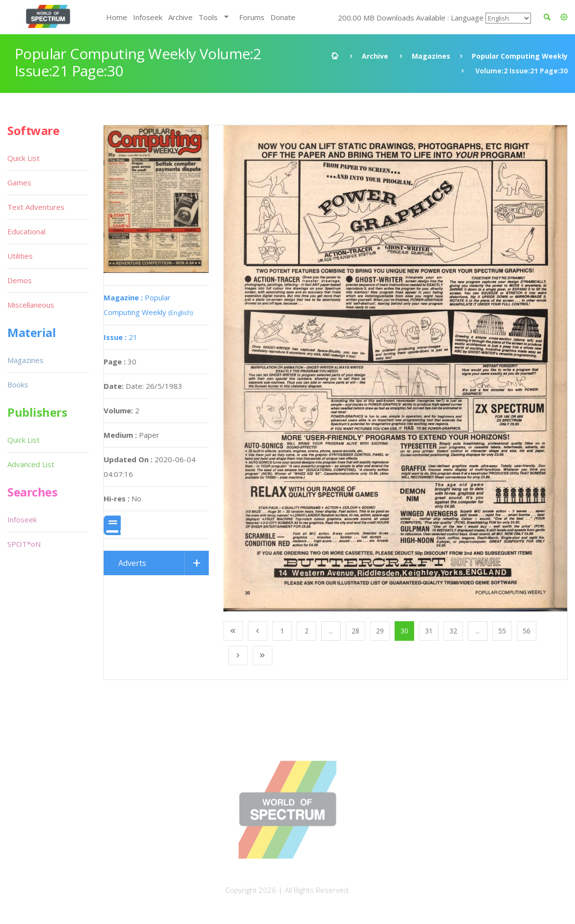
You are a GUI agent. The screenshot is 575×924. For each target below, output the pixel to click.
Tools (208, 17)
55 (502, 631)
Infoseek (148, 17)
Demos (20, 280)
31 (429, 631)
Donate (283, 17)
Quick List (23, 158)
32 (453, 631)
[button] (564, 17)
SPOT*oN (24, 544)
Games (19, 182)
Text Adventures (36, 207)
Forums (252, 17)
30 (404, 631)
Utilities (20, 256)
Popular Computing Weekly (520, 56)
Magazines (431, 56)
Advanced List (31, 464)
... (331, 631)
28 (355, 631)
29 (380, 631)
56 (527, 631)
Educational (26, 231)
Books (18, 384)
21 (121, 337)
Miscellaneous (31, 305)
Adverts (132, 563)
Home (117, 17)
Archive (180, 17)
